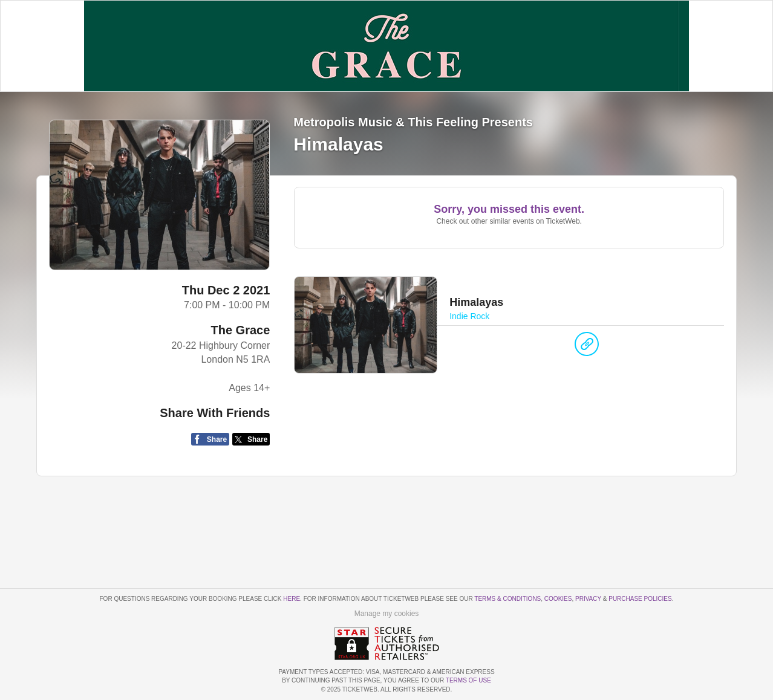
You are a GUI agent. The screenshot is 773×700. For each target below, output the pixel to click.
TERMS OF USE (468, 680)
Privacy (588, 599)
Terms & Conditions (507, 599)
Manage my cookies (387, 614)
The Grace (241, 330)
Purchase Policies (640, 599)
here (292, 599)
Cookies (558, 599)
